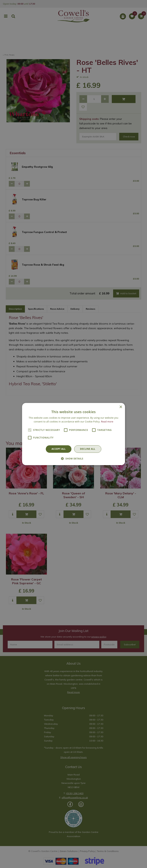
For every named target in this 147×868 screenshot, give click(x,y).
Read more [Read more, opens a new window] (107, 422)
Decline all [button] (88, 449)
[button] (73, 459)
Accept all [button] (59, 449)
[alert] (73, 434)
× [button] (121, 407)
